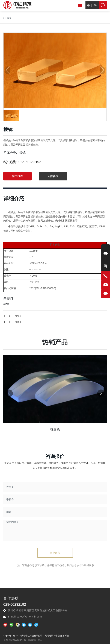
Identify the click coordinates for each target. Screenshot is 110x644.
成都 (67, 640)
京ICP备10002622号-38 (15, 642)
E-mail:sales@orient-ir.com (25, 617)
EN (95, 9)
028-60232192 (30, 179)
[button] (101, 452)
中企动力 (60, 640)
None (18, 332)
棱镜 (22, 170)
